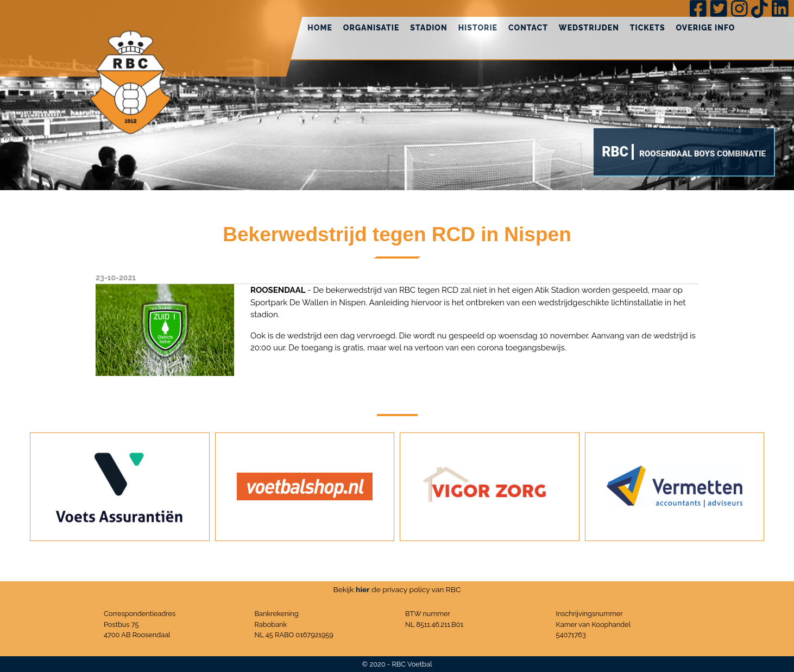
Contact (528, 28)
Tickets (648, 28)
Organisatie (371, 28)
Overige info (706, 28)
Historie (478, 28)
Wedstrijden (589, 28)
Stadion (428, 28)
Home (320, 28)
